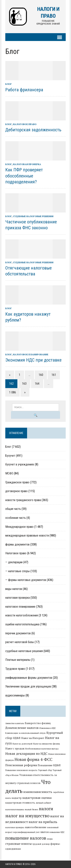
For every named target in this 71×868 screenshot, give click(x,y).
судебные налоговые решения (33, 216)
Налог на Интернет (33, 738)
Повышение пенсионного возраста (21, 770)
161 (54, 375)
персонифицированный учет (26, 832)
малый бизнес (32, 809)
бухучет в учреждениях (20, 464)
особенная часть (16, 518)
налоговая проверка (27, 164)
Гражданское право (17, 482)
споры (50, 839)
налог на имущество (27, 816)
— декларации (14, 562)
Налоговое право (25, 124)
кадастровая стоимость (20, 803)
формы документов (17, 544)
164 (37, 384)
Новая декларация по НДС (26, 754)
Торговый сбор (45, 770)
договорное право (16, 491)
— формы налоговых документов (26, 580)
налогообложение (36, 827)
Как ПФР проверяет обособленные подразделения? (24, 176)
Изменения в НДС (48, 728)
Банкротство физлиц (38, 723)
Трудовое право (15, 669)
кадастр (17, 798)
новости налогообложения (22, 615)
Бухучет (10, 456)
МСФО (9, 473)
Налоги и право (14, 864)
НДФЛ (17, 738)
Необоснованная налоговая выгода (42, 749)
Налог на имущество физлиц (46, 744)
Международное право (19, 527)
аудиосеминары (15, 695)
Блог (9, 84)
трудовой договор (41, 844)
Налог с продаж (15, 748)
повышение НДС (57, 832)
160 (41, 375)
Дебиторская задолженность (33, 130)
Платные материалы (18, 660)
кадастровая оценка (37, 798)
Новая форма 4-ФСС (34, 759)
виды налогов (14, 589)
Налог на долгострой (22, 744)
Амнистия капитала (15, 723)
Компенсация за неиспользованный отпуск (25, 733)
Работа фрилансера (24, 90)
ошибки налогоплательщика (22, 624)
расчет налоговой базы (20, 642)
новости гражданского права (23, 500)
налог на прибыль (43, 822)
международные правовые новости (27, 535)
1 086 (12, 392)
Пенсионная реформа (21, 765)
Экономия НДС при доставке (33, 360)
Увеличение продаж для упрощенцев (28, 686)
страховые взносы (18, 844)
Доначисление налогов (22, 728)
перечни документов (18, 633)
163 (24, 384)
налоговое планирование (31, 354)
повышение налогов (26, 838)
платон (44, 832)
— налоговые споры (18, 571)
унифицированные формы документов (29, 678)
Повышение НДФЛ (49, 765)
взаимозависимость (38, 792)
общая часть (13, 509)
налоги (46, 809)
